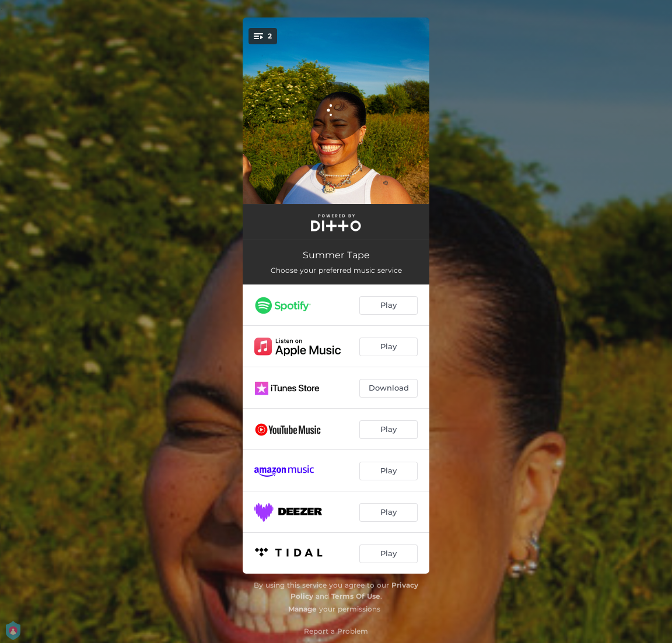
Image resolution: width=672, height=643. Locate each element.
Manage (302, 609)
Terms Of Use (356, 596)
